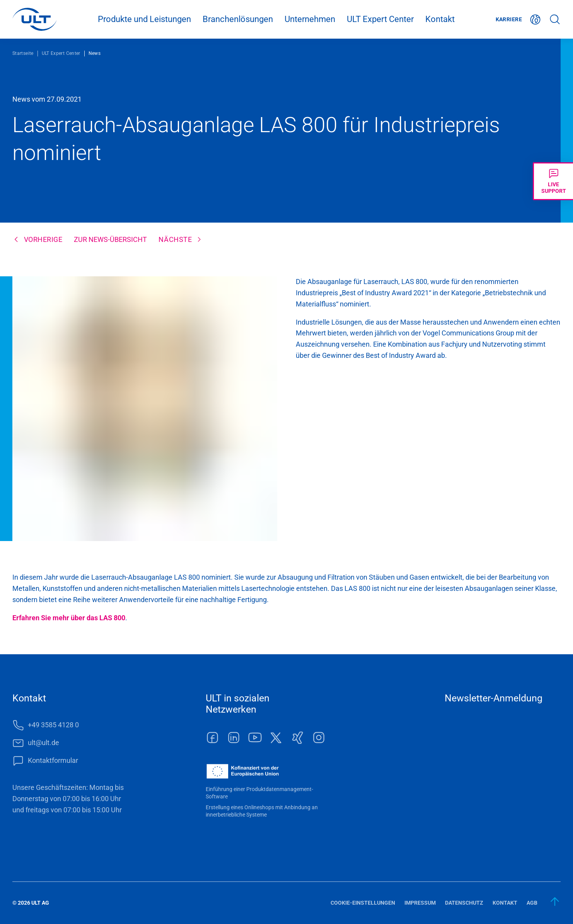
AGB (532, 903)
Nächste (175, 239)
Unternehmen (310, 19)
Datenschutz (464, 903)
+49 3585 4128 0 (53, 725)
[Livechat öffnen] (553, 181)
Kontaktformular (53, 760)
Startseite (23, 53)
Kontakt (440, 19)
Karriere (509, 19)
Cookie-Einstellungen (363, 903)
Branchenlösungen (238, 19)
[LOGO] (35, 19)
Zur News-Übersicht (110, 239)
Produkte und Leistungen (144, 19)
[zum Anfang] (555, 902)
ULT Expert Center (380, 19)
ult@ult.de (43, 743)
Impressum (420, 903)
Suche (555, 20)
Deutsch (535, 20)
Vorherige (43, 239)
